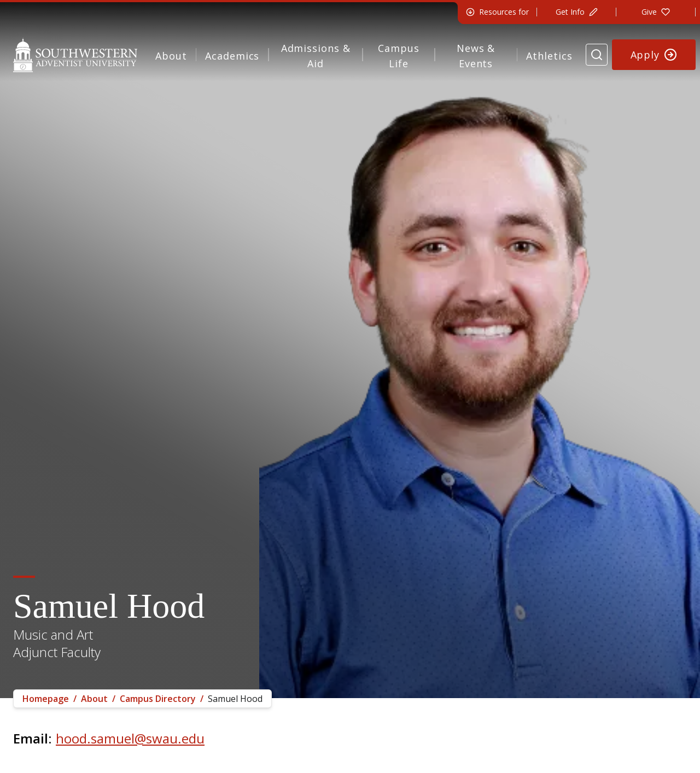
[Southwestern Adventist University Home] (75, 55)
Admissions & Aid (316, 56)
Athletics (549, 56)
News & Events (476, 56)
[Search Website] (597, 55)
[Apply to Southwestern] (654, 55)
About (171, 56)
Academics (232, 56)
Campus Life (398, 56)
